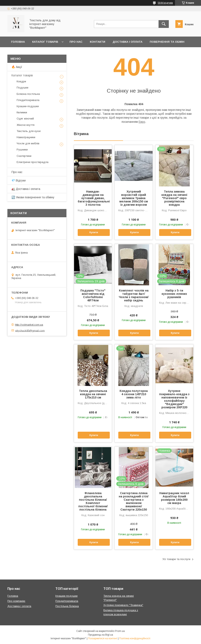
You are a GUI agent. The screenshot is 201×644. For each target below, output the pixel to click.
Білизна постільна (28, 94)
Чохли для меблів (28, 143)
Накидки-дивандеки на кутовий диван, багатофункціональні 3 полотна (93, 198)
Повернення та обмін (167, 42)
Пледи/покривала (28, 100)
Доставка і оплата (127, 42)
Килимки (22, 112)
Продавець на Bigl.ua (100, 635)
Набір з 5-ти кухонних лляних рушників (174, 294)
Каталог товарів (45, 42)
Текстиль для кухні (29, 131)
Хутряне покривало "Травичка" (123, 605)
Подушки (22, 88)
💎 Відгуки (19, 180)
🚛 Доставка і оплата (26, 189)
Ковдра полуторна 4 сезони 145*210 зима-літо (134, 394)
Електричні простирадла (33, 162)
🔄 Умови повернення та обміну (33, 197)
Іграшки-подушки (28, 106)
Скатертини (24, 156)
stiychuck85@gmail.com (30, 330)
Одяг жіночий (25, 119)
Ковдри (21, 81)
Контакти (98, 42)
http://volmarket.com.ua (29, 325)
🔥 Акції (17, 67)
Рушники (22, 150)
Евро (142, 122)
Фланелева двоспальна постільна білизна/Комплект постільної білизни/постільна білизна (93, 501)
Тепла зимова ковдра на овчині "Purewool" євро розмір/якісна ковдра (174, 198)
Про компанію (16, 601)
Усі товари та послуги (176, 559)
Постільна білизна (67, 606)
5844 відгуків (165, 3)
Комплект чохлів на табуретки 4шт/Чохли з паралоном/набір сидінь (134, 295)
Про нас (76, 42)
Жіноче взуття (26, 125)
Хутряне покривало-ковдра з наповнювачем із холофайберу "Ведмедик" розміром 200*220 (174, 399)
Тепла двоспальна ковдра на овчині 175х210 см (93, 394)
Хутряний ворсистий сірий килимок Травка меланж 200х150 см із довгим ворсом (134, 198)
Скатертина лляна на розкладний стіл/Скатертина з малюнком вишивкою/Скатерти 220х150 (134, 501)
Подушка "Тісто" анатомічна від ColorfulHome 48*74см (93, 295)
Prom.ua (120, 631)
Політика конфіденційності (135, 638)
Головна (18, 42)
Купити (94, 232)
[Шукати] (164, 24)
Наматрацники (26, 137)
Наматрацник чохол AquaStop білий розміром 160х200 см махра (174, 498)
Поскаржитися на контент (103, 638)
